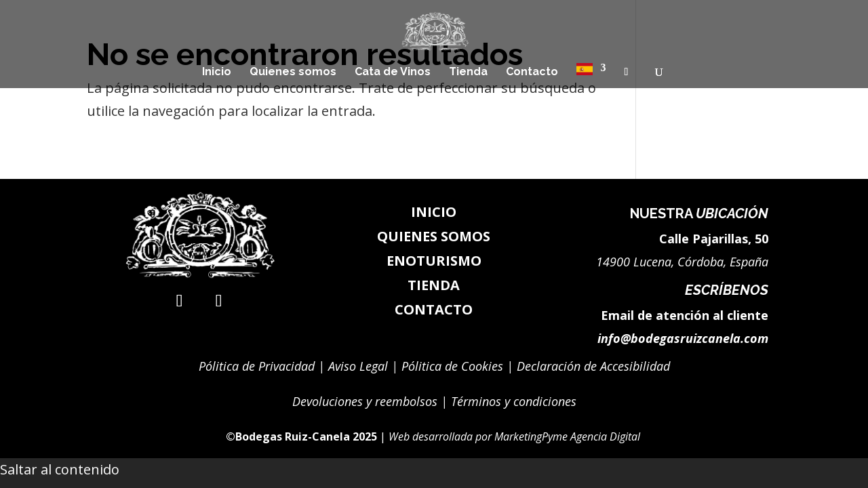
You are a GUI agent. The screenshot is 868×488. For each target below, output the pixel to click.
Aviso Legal (356, 366)
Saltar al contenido (60, 469)
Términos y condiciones (514, 401)
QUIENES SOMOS (434, 236)
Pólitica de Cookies (452, 366)
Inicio (217, 73)
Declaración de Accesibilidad (593, 366)
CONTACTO (434, 309)
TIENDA (434, 285)
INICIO (434, 212)
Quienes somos (293, 73)
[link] (493, 436)
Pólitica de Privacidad (257, 366)
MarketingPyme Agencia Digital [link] (569, 436)
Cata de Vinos (393, 73)
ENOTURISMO (434, 261)
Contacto (532, 73)
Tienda (468, 73)
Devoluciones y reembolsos (365, 401)
